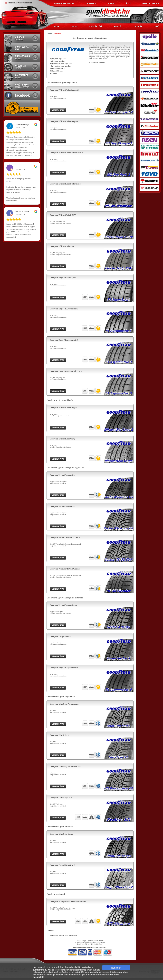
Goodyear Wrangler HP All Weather (65, 569)
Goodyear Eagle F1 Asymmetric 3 (64, 340)
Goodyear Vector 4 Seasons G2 (63, 506)
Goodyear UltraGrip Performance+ (65, 704)
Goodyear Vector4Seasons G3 (62, 475)
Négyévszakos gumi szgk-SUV (61, 64)
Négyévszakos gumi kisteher (60, 66)
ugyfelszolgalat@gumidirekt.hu (93, 942)
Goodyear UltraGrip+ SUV (61, 798)
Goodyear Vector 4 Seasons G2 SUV (65, 538)
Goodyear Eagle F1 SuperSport (63, 278)
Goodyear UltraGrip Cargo (61, 834)
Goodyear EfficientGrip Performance (66, 184)
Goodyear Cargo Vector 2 (61, 636)
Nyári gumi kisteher (57, 61)
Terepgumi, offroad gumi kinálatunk (63, 935)
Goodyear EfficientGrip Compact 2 (65, 90)
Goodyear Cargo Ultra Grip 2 (62, 865)
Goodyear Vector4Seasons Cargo (64, 605)
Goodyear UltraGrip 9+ (60, 735)
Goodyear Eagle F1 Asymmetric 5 (64, 309)
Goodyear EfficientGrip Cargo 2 (63, 408)
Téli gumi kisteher (57, 71)
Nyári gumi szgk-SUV (58, 59)
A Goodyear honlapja (97, 62)
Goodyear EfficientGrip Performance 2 (66, 153)
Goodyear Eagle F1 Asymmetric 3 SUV (66, 371)
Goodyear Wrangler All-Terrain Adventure (68, 901)
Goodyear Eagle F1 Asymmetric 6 (64, 668)
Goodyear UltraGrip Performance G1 (66, 766)
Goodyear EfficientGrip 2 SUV (63, 215)
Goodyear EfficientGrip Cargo (63, 439)
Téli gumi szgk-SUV (57, 68)
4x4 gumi (53, 73)
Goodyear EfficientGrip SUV (62, 246)
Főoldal (49, 33)
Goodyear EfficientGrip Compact (64, 121)
